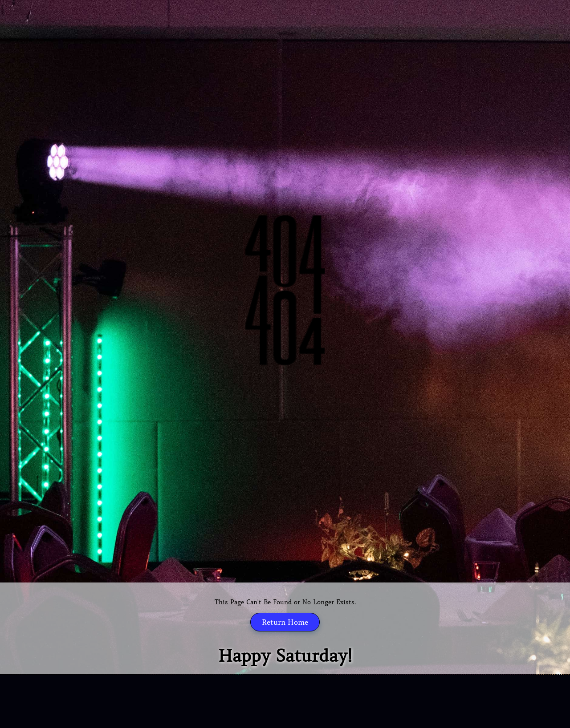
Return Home (285, 622)
